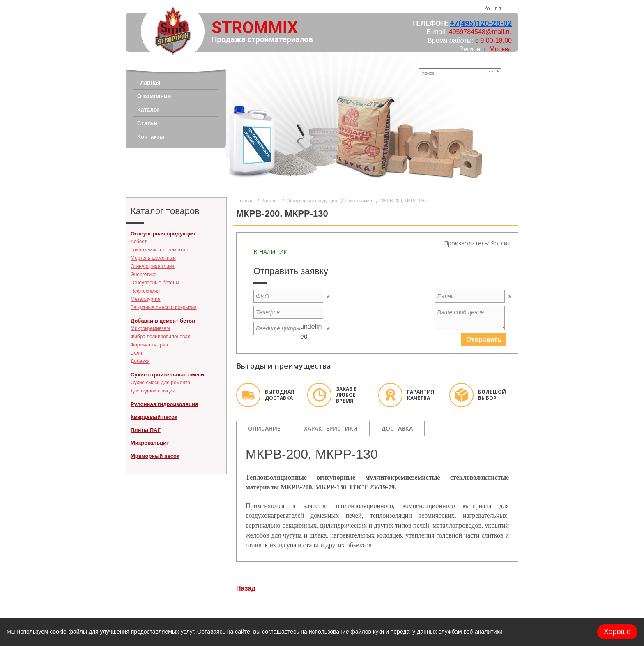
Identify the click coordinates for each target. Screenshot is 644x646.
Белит (137, 353)
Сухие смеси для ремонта (160, 383)
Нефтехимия (145, 291)
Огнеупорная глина (153, 266)
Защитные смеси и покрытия (164, 307)
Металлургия (146, 299)
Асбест (139, 242)
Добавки (140, 361)
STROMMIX (255, 28)
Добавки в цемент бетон (163, 321)
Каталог (270, 201)
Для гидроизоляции (153, 391)
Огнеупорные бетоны (155, 283)
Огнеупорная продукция (163, 234)
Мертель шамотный (153, 258)
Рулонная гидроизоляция (164, 404)
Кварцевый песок (154, 417)
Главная (245, 201)
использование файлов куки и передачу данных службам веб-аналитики (406, 632)
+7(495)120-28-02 (481, 23)
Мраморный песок (155, 456)
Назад (246, 588)
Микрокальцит (150, 443)
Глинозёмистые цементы (159, 250)
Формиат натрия (149, 345)
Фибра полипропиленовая (160, 337)
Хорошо (617, 632)
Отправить (484, 340)
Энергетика (144, 275)
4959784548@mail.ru (480, 32)
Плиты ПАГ (146, 430)
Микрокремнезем (150, 328)
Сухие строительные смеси (167, 375)
